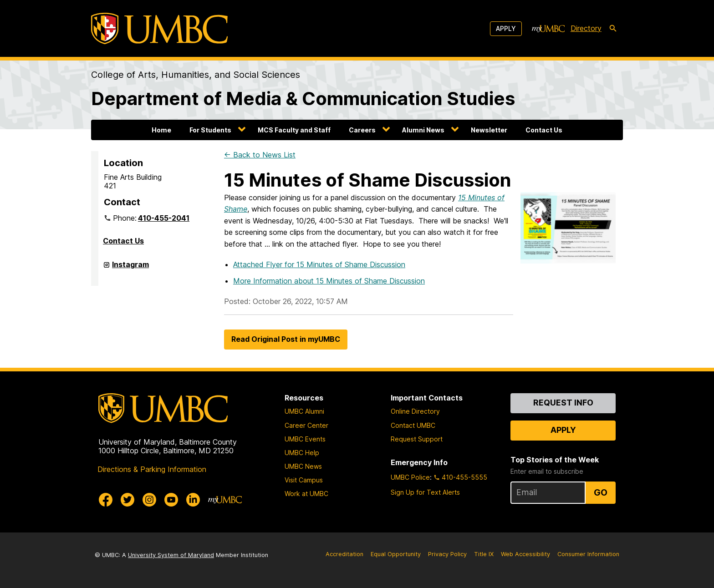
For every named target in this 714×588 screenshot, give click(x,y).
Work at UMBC (306, 494)
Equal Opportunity (396, 554)
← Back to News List (260, 155)
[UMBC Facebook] (106, 500)
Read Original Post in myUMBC (286, 339)
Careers (362, 130)
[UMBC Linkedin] (193, 500)
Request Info (563, 403)
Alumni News (423, 130)
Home (161, 130)
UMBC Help (302, 453)
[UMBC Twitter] (127, 500)
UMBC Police (410, 477)
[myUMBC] (548, 29)
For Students (210, 130)
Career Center (306, 425)
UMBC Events (305, 439)
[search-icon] (613, 29)
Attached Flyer (319, 264)
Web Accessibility (525, 554)
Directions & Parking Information (152, 469)
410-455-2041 (164, 218)
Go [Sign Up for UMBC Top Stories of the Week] (601, 492)
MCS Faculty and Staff (294, 130)
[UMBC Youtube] (171, 500)
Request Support (417, 439)
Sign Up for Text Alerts (425, 492)
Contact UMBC (413, 425)
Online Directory (415, 411)
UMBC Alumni (304, 411)
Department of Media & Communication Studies (303, 99)
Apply (506, 28)
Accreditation (344, 554)
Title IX (484, 554)
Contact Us (544, 130)
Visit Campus (304, 480)
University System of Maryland (171, 555)
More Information (329, 281)
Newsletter (489, 130)
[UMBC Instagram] (149, 500)
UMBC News (303, 466)
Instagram (130, 268)
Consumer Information (588, 554)
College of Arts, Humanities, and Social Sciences (196, 75)
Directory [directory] (586, 28)
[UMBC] (159, 28)
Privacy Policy (447, 554)
